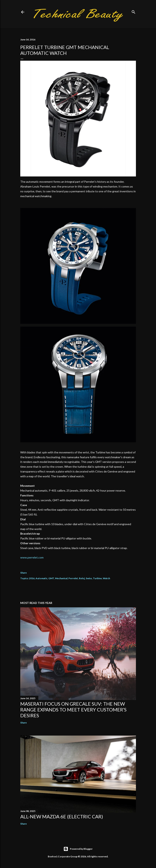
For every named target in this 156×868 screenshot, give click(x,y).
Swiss (89, 578)
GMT (51, 578)
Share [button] (23, 573)
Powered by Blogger (78, 849)
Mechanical (61, 578)
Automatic (41, 578)
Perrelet (73, 578)
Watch (106, 578)
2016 (32, 578)
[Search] (134, 11)
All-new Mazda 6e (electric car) (62, 816)
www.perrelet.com (32, 557)
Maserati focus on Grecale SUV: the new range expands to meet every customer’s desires (73, 710)
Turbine (97, 578)
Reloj (82, 578)
